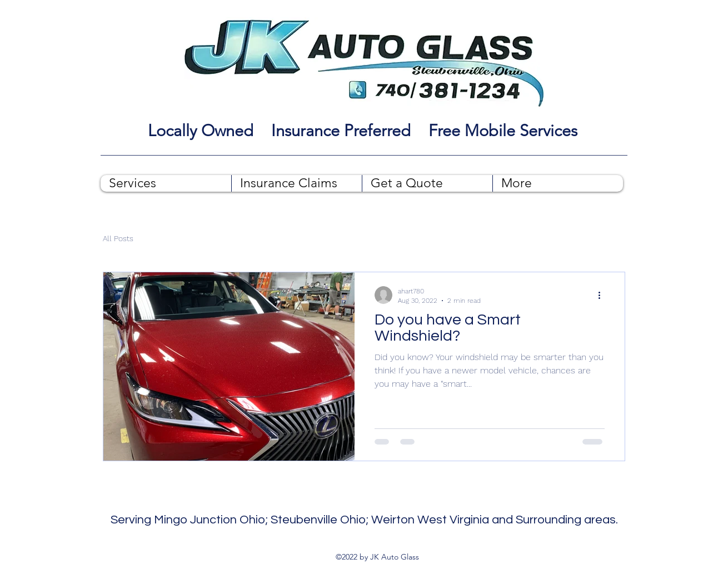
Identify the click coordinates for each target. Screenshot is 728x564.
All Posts (118, 238)
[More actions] (603, 295)
